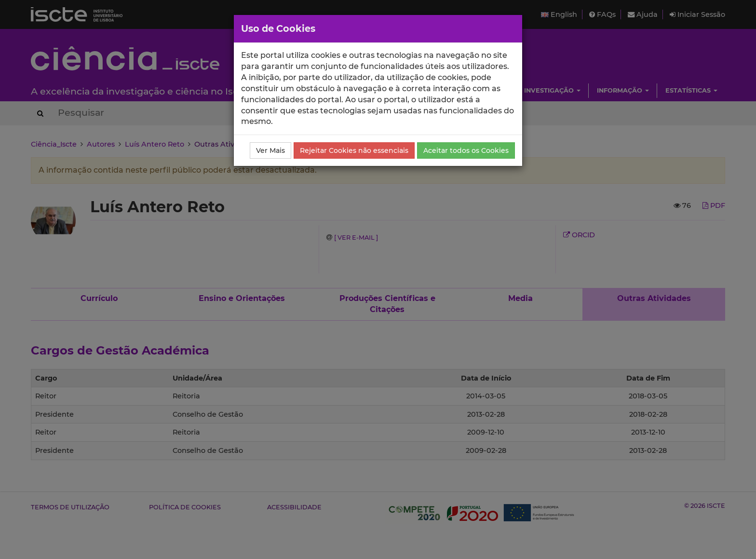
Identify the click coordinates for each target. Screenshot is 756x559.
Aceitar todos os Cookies (466, 150)
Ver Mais (270, 150)
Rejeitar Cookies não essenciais (354, 150)
